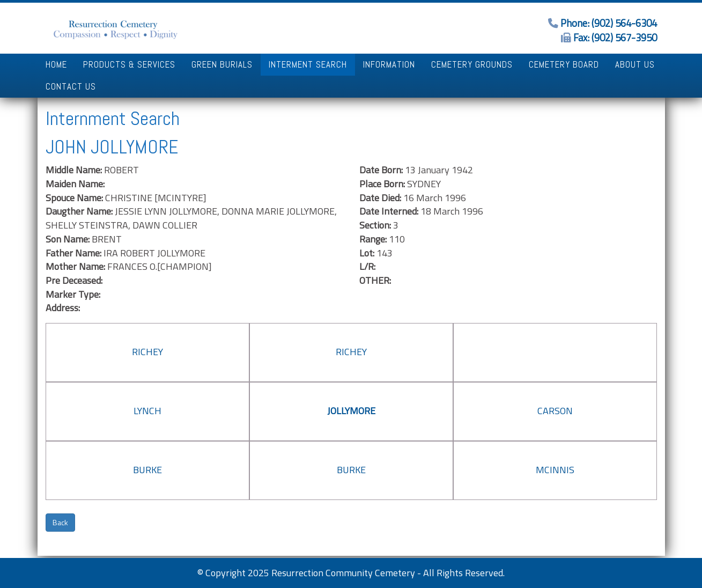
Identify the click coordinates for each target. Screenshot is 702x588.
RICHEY (147, 352)
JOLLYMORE (351, 411)
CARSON (555, 411)
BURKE (147, 470)
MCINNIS (555, 470)
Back (60, 522)
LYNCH (147, 411)
